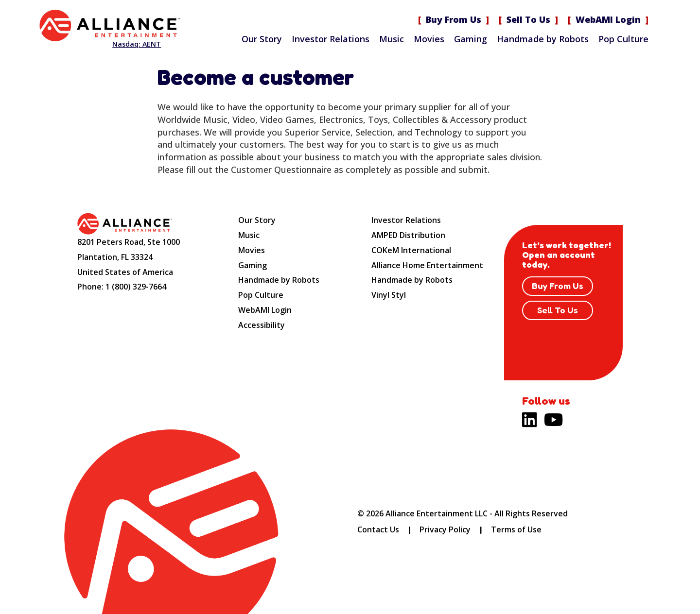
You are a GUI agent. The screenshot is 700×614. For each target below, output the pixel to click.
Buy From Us (454, 19)
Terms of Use (516, 529)
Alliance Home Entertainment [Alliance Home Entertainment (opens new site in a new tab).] (427, 265)
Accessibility (262, 325)
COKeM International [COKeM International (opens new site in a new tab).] (411, 250)
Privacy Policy (445, 529)
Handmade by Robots (543, 39)
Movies (429, 39)
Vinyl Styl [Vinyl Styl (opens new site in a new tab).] (389, 295)
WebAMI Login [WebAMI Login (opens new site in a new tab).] (608, 19)
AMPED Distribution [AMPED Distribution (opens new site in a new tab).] (408, 235)
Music (392, 39)
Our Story (262, 39)
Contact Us (378, 529)
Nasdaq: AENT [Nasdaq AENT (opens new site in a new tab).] (137, 44)
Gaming (471, 39)
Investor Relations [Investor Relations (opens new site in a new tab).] (331, 39)
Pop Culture (623, 39)
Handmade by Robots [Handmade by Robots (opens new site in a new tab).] (412, 280)
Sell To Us (528, 19)
